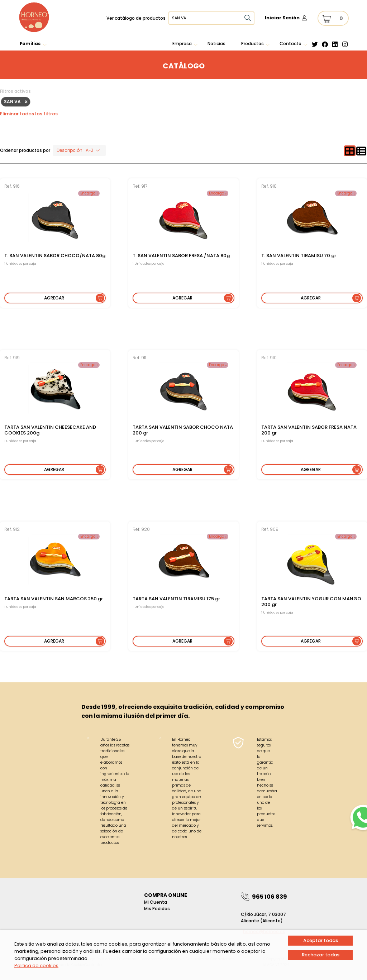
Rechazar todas (321, 955)
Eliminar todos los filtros (29, 114)
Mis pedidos (157, 909)
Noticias (216, 44)
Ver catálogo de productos (136, 18)
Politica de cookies (36, 965)
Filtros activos (15, 91)
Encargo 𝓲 (89, 193)
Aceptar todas (321, 940)
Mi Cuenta (156, 902)
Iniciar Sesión (282, 18)
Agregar (54, 298)
